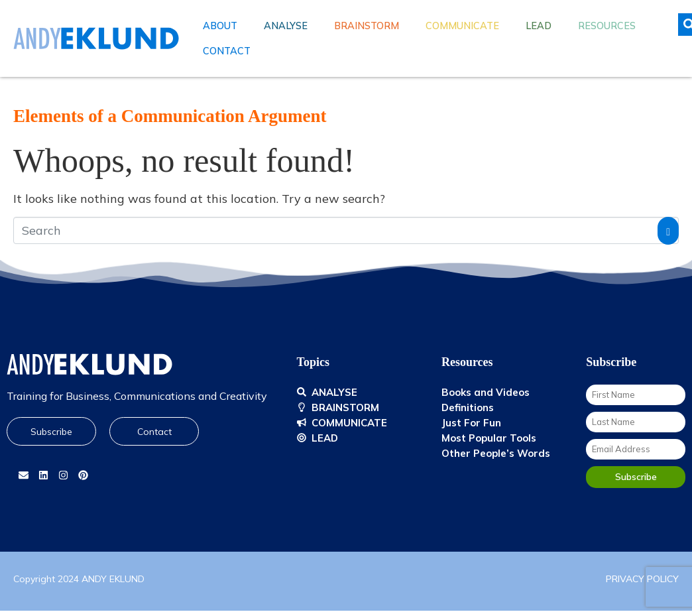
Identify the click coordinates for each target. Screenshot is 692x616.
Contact (227, 51)
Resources (607, 26)
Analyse (286, 26)
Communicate (462, 26)
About (220, 26)
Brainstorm (367, 26)
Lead (539, 26)
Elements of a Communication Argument (170, 116)
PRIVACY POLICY (642, 579)
